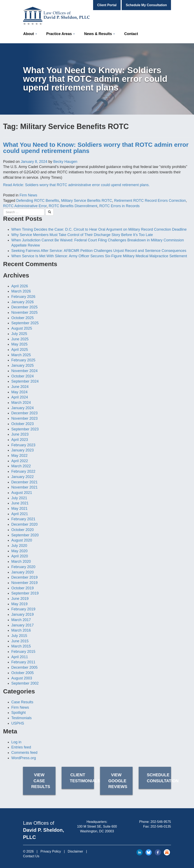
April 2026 (20, 286)
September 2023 (25, 429)
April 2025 (20, 350)
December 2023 (24, 413)
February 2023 (23, 445)
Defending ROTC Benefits (38, 201)
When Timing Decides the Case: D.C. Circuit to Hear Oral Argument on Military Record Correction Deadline (99, 229)
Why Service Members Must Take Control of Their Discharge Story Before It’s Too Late (82, 235)
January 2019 (23, 614)
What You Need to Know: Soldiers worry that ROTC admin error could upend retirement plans (96, 148)
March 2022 (21, 466)
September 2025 (25, 323)
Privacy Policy (51, 851)
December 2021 (24, 482)
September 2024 (25, 381)
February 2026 (23, 297)
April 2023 (20, 440)
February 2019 (23, 609)
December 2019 (24, 577)
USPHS (18, 723)
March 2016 (21, 630)
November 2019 (24, 583)
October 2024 (23, 376)
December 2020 (24, 524)
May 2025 (19, 344)
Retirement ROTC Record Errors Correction (150, 201)
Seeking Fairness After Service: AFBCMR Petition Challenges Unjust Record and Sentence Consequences (99, 251)
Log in (16, 742)
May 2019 (19, 604)
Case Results (22, 702)
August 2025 (22, 328)
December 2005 (24, 667)
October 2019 (23, 588)
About (30, 34)
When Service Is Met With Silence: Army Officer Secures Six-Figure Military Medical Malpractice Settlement (99, 256)
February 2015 (23, 652)
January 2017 (23, 625)
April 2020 (20, 556)
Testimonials (21, 718)
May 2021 (19, 509)
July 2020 (19, 546)
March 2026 (21, 291)
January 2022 (23, 477)
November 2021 (24, 487)
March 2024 (21, 403)
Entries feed (21, 747)
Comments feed (24, 753)
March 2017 (21, 620)
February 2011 (23, 662)
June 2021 (20, 503)
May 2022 (19, 456)
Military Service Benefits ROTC (87, 201)
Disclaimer (76, 851)
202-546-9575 (161, 822)
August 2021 (22, 493)
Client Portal (107, 5)
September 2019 (25, 593)
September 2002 (25, 683)
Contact (131, 34)
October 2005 (23, 673)
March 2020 (21, 561)
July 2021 (19, 498)
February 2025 (23, 360)
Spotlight (18, 713)
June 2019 (20, 599)
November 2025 (24, 312)
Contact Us (31, 856)
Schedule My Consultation (146, 5)
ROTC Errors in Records (119, 206)
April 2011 (20, 657)
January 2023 (23, 450)
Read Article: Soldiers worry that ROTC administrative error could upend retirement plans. (76, 185)
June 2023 (20, 434)
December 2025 (24, 307)
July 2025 (19, 334)
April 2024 (20, 397)
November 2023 (24, 418)
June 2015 (20, 641)
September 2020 (25, 535)
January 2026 (23, 302)
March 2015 (21, 646)
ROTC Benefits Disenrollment (73, 206)
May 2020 (19, 551)
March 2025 (21, 355)
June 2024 (20, 387)
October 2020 (23, 530)
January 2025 (23, 365)
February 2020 (23, 567)
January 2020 (23, 572)
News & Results (99, 34)
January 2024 (23, 408)
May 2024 (19, 392)
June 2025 (20, 339)
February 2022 (23, 471)
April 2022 (20, 461)
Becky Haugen (65, 162)
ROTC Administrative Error (25, 206)
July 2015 (19, 636)
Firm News (28, 195)
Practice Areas (61, 34)
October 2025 (23, 318)
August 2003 (22, 678)
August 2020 (22, 540)
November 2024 (24, 371)
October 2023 (23, 424)
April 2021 (20, 514)
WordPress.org (24, 758)
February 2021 (23, 519)
